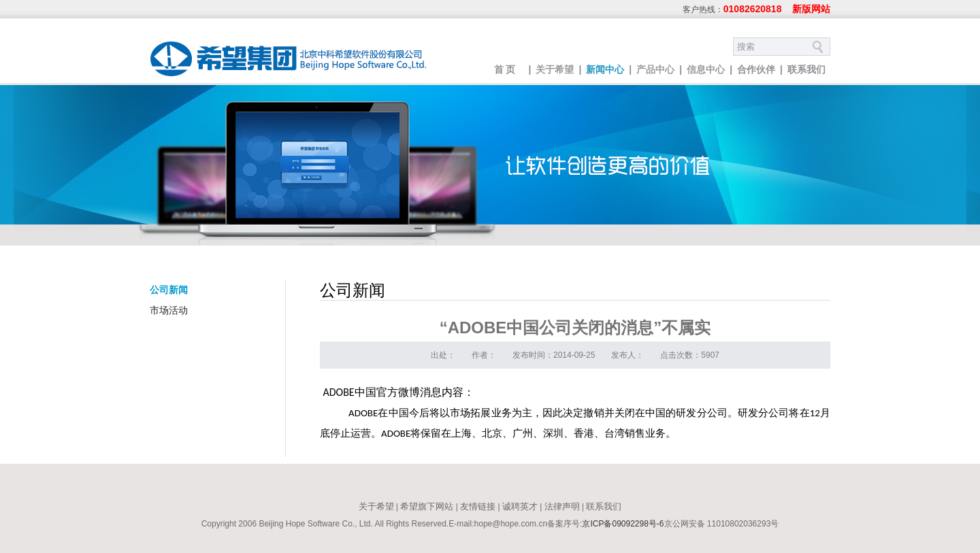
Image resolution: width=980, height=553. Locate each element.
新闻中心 (605, 69)
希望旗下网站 (427, 506)
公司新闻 (169, 290)
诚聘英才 (520, 506)
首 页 (505, 69)
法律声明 (562, 506)
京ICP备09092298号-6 (623, 524)
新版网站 (811, 9)
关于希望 (555, 69)
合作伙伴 (756, 69)
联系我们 (806, 69)
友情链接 (478, 506)
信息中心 (706, 69)
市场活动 (169, 310)
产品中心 (655, 69)
